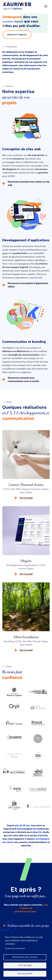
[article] (26, 466)
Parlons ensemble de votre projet (28, 926)
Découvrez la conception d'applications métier (28, 285)
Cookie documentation (15, 948)
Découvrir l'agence (17, 35)
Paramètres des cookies (25, 957)
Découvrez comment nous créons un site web (29, 183)
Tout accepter (25, 974)
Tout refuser (25, 965)
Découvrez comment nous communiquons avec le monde (23, 379)
